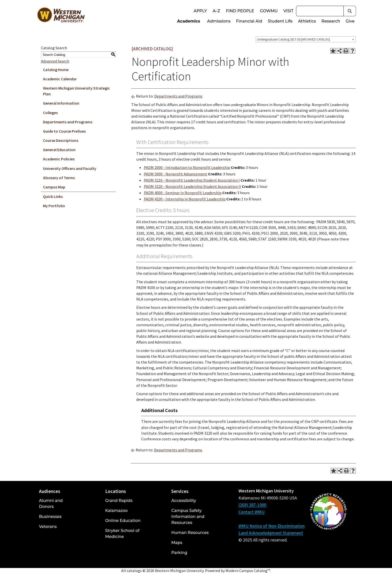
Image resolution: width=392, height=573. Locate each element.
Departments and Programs (68, 122)
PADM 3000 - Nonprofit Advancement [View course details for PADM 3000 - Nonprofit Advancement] (175, 174)
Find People (240, 11)
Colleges (50, 113)
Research (331, 21)
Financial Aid (249, 21)
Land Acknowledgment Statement (271, 533)
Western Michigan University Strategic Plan (76, 91)
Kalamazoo (116, 511)
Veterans (48, 527)
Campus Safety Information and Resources (188, 517)
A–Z (216, 11)
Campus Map (54, 187)
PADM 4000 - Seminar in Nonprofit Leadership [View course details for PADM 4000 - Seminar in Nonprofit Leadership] (183, 193)
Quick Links (53, 196)
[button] (350, 11)
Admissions (219, 21)
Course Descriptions (61, 140)
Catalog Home (56, 70)
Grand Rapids (119, 501)
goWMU (269, 11)
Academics (188, 21)
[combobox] (306, 39)
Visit (288, 11)
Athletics (307, 21)
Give (350, 21)
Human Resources (190, 533)
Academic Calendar (60, 79)
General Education (59, 150)
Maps (177, 543)
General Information (61, 103)
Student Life (280, 21)
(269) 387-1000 (252, 505)
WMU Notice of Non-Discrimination (271, 526)
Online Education (123, 521)
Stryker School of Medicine (122, 534)
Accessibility (184, 501)
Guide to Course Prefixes (64, 131)
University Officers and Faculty (70, 168)
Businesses (50, 517)
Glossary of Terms (59, 178)
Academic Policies (59, 159)
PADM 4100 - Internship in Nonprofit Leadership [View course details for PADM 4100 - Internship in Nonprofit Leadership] (185, 199)
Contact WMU (251, 512)
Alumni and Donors (51, 504)
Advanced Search (55, 61)
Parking (179, 553)
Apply (200, 11)
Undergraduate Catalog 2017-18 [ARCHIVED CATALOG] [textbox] (294, 39)
